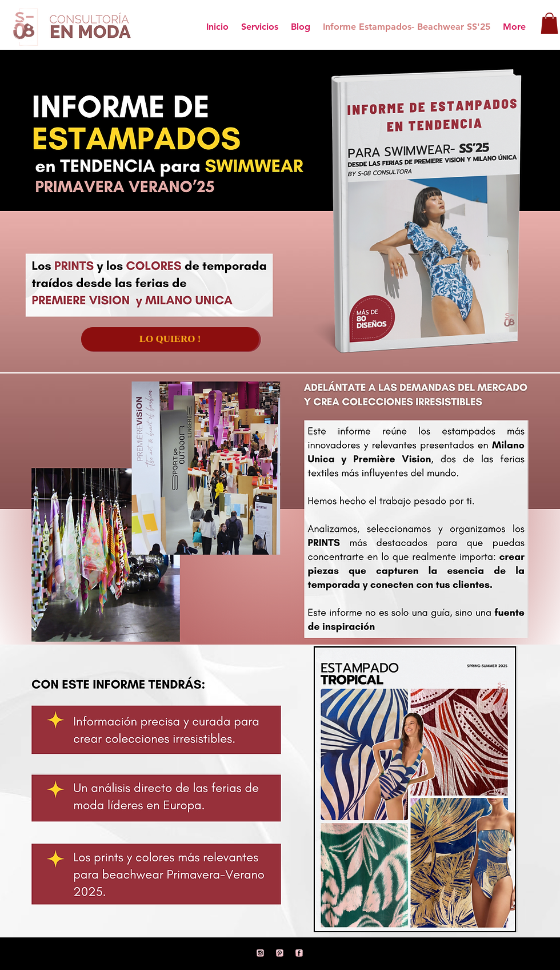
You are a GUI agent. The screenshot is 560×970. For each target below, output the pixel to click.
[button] (549, 23)
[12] (280, 953)
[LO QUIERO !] (170, 339)
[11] (261, 953)
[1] (299, 953)
